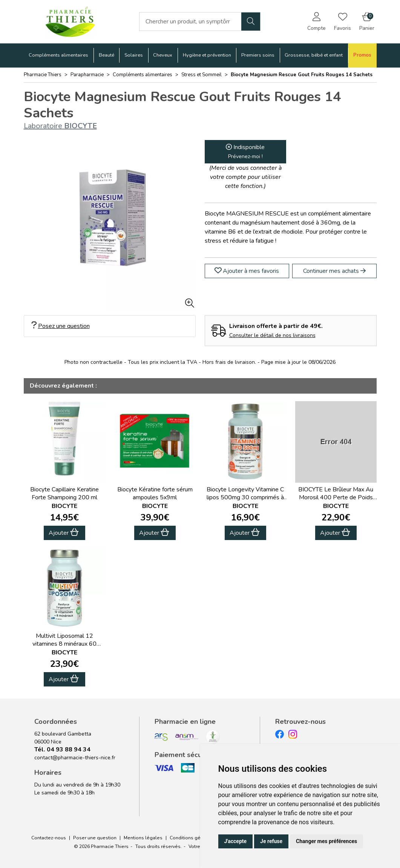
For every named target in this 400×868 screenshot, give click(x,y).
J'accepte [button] (236, 841)
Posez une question (61, 326)
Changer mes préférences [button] (326, 841)
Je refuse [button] (271, 841)
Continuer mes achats (334, 271)
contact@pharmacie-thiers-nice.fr (75, 758)
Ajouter (64, 533)
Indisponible (245, 152)
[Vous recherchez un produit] (191, 22)
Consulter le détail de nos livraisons (272, 335)
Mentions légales (143, 838)
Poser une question (95, 838)
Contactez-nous (49, 838)
